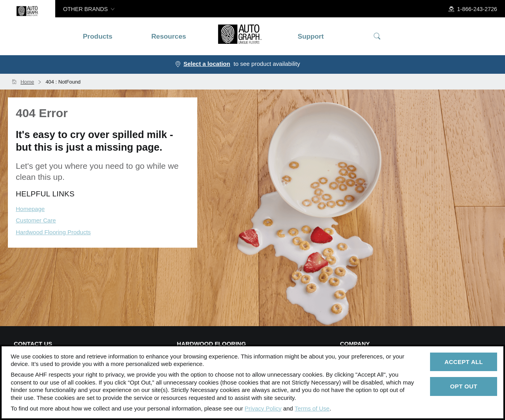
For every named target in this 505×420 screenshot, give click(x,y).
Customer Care (36, 220)
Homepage (30, 209)
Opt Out (464, 386)
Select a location (207, 64)
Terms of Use (312, 408)
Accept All (464, 362)
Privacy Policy (263, 408)
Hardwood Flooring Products (53, 232)
